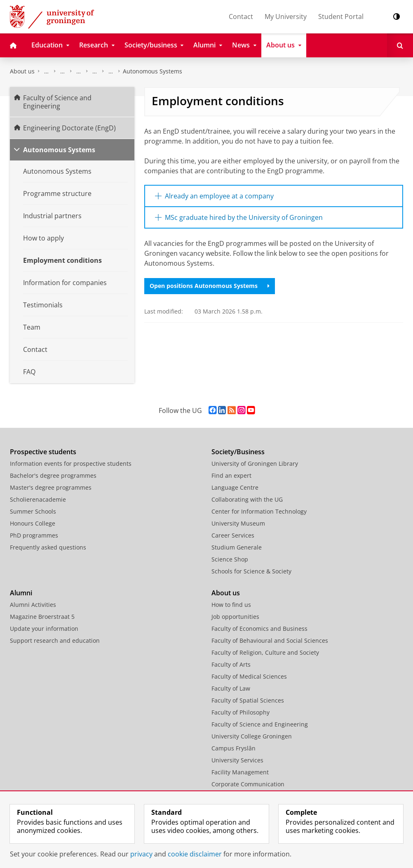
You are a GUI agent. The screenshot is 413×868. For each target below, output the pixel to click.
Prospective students (43, 452)
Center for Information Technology (259, 511)
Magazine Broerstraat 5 (42, 617)
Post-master (95, 71)
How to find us (231, 605)
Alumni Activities (33, 605)
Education (63, 71)
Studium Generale (237, 547)
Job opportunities (235, 617)
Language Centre (235, 487)
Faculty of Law (231, 688)
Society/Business (238, 452)
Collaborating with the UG (247, 499)
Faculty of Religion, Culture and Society (265, 652)
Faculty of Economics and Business (259, 629)
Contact (241, 17)
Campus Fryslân (233, 748)
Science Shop (230, 559)
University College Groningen (252, 736)
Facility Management (240, 772)
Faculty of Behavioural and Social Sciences (270, 640)
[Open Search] (400, 45)
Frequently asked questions (48, 547)
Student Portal (341, 17)
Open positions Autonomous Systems (210, 286)
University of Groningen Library (255, 463)
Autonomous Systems (153, 71)
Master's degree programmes (51, 487)
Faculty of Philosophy (241, 712)
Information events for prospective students (71, 463)
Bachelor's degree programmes (53, 475)
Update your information (44, 629)
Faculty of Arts (231, 664)
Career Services (233, 535)
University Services (237, 760)
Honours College (33, 523)
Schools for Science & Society (251, 571)
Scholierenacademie (38, 499)
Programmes (79, 71)
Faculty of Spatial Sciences (248, 700)
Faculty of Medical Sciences (249, 676)
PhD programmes (34, 535)
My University (286, 17)
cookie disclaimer (195, 854)
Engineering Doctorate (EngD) (111, 71)
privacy (141, 854)
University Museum (238, 523)
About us (22, 71)
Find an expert (231, 475)
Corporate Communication (248, 784)
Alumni (21, 593)
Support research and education (55, 640)
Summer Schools (33, 511)
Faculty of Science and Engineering (47, 71)
